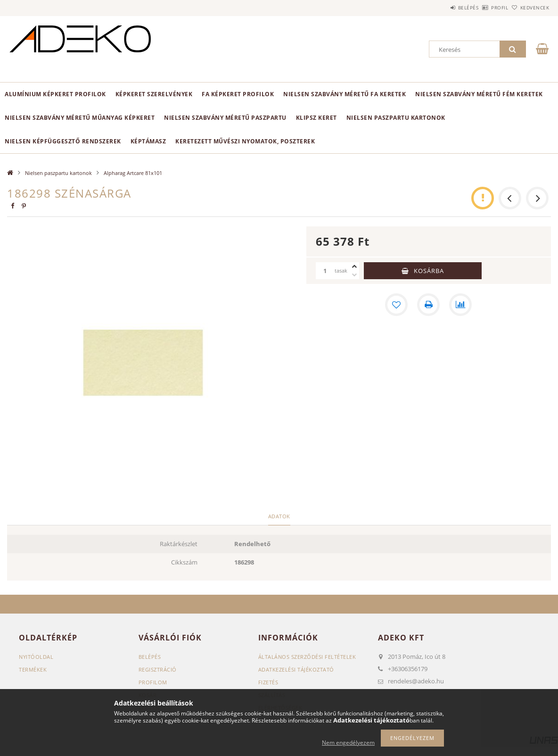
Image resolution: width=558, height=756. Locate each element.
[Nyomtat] (428, 305)
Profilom (153, 682)
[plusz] (354, 266)
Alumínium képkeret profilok (55, 94)
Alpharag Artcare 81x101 (133, 173)
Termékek (33, 669)
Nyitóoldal (36, 657)
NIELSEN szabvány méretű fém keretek (479, 94)
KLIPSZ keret (316, 118)
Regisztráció (158, 669)
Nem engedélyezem (348, 743)
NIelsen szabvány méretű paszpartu (225, 118)
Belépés (442, 8)
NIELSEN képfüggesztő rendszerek (63, 141)
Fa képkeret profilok (238, 94)
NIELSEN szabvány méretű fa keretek (345, 94)
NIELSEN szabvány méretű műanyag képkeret (80, 118)
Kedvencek (529, 8)
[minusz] (354, 275)
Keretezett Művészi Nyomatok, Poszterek (245, 141)
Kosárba (429, 271)
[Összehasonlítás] (460, 305)
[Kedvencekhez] (396, 305)
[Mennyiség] (325, 271)
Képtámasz (148, 141)
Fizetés (268, 682)
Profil (484, 8)
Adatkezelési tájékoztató (296, 669)
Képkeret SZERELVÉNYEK (154, 94)
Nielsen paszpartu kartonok (396, 118)
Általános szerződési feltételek (307, 657)
